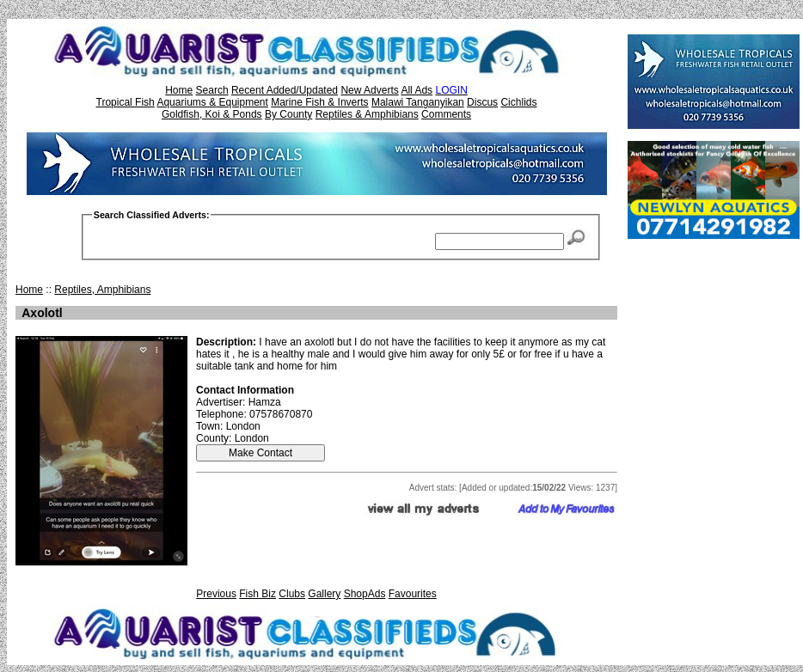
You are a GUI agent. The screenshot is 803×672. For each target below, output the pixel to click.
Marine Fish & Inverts (319, 102)
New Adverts (369, 90)
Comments (446, 114)
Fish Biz (257, 594)
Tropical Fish (126, 102)
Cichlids (518, 102)
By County (288, 114)
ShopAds (365, 594)
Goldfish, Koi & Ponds (212, 114)
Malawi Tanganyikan (418, 102)
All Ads (417, 90)
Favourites (413, 594)
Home (179, 90)
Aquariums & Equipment (212, 102)
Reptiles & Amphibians (367, 114)
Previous (216, 594)
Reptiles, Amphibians (102, 290)
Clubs (292, 594)
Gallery (324, 594)
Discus (482, 102)
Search (212, 90)
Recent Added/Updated (285, 90)
